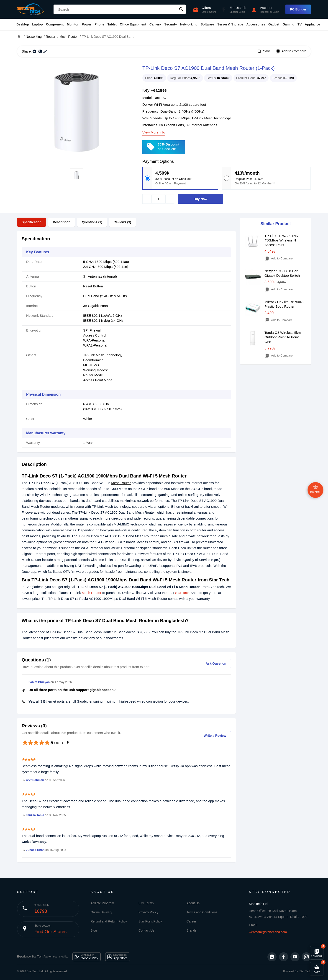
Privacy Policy (148, 912)
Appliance (312, 24)
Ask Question (216, 663)
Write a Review (215, 736)
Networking (189, 24)
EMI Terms (146, 903)
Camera (155, 24)
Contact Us (146, 930)
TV (300, 24)
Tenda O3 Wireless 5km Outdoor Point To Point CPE (283, 337)
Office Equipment (133, 24)
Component (55, 24)
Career (191, 921)
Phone (99, 24)
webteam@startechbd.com (268, 932)
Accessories (256, 24)
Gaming (288, 24)
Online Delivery (101, 912)
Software (207, 24)
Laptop (37, 24)
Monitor (73, 24)
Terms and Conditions (202, 912)
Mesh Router (121, 483)
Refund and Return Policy (109, 921)
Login (276, 12)
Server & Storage (230, 24)
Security (170, 24)
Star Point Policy (150, 921)
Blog (94, 930)
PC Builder (298, 9)
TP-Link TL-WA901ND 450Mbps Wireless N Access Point (281, 240)
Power (87, 24)
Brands (192, 930)
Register (265, 12)
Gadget (274, 24)
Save (264, 51)
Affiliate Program (102, 903)
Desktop (23, 24)
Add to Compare (291, 51)
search (181, 9)
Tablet (112, 24)
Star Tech (182, 593)
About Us (193, 903)
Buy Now (200, 199)
